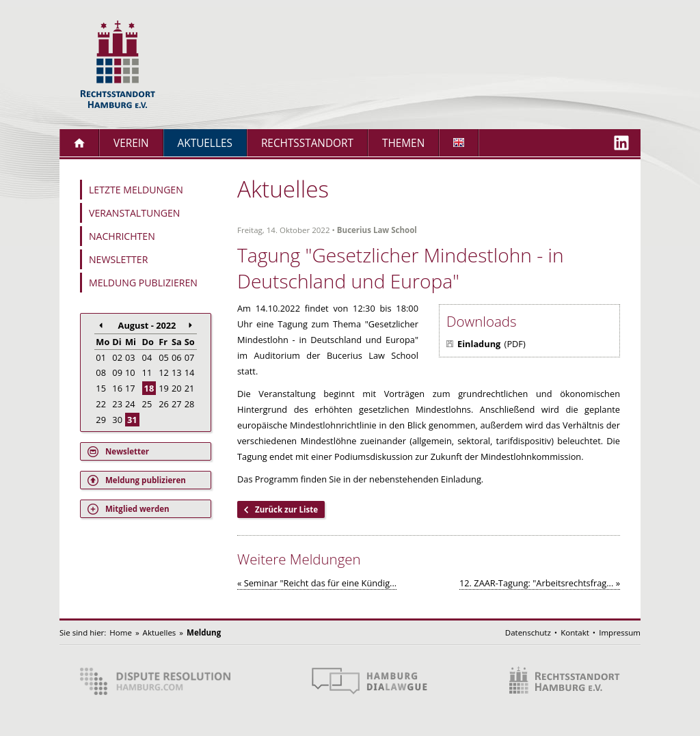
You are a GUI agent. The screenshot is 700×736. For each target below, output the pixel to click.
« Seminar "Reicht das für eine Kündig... (317, 583)
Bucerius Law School (377, 230)
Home (121, 632)
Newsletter (118, 259)
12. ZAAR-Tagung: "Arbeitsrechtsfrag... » (540, 583)
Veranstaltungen (134, 213)
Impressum (620, 632)
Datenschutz (528, 632)
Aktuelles (205, 143)
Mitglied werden (137, 509)
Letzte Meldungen (136, 190)
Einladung (479, 344)
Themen (403, 143)
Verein (131, 143)
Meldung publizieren (143, 283)
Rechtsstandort (307, 143)
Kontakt (575, 632)
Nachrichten (122, 236)
